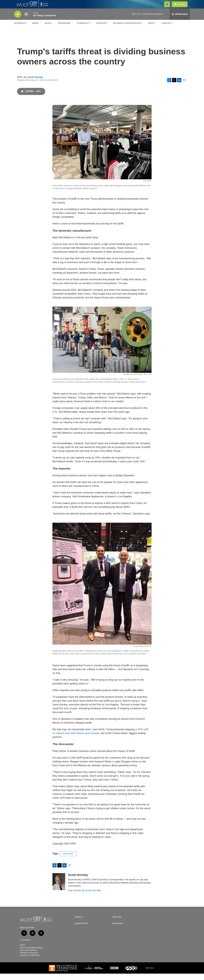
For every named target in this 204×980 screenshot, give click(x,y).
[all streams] (180, 21)
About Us (79, 923)
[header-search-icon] (168, 8)
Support (102, 29)
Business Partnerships (127, 29)
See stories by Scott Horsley (84, 897)
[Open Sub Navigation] (28, 29)
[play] (18, 21)
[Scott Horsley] (59, 888)
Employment (118, 930)
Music (48, 29)
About (152, 29)
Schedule (20, 29)
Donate (183, 7)
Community (84, 29)
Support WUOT (82, 930)
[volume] (26, 21)
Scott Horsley (36, 84)
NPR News (68, 860)
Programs (64, 29)
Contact (167, 29)
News (35, 29)
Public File (117, 923)
